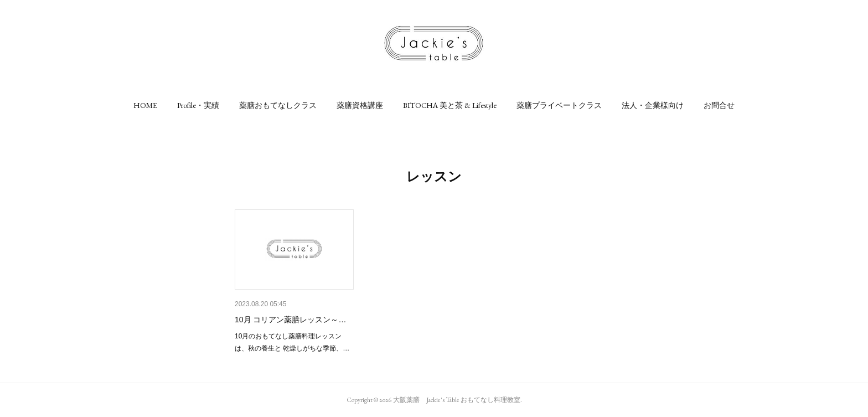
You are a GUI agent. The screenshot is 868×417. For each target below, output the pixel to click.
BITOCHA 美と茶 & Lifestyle (450, 105)
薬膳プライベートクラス (559, 105)
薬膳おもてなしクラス (278, 105)
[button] (145, 105)
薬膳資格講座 (360, 105)
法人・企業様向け (653, 105)
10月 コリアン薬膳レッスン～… (290, 320)
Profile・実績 (198, 105)
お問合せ (719, 105)
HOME (145, 105)
